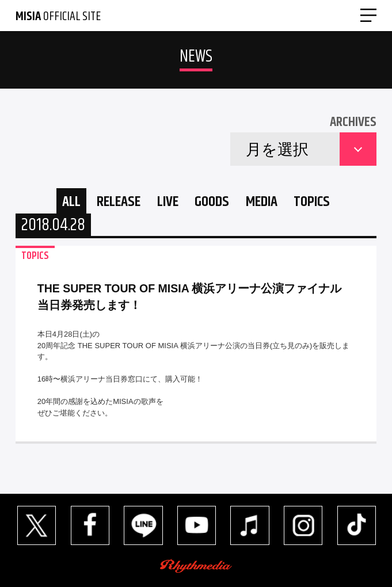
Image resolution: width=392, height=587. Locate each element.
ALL (66, 202)
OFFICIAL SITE (58, 17)
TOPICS (317, 202)
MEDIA (264, 202)
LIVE (167, 202)
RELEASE (116, 202)
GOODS (213, 202)
